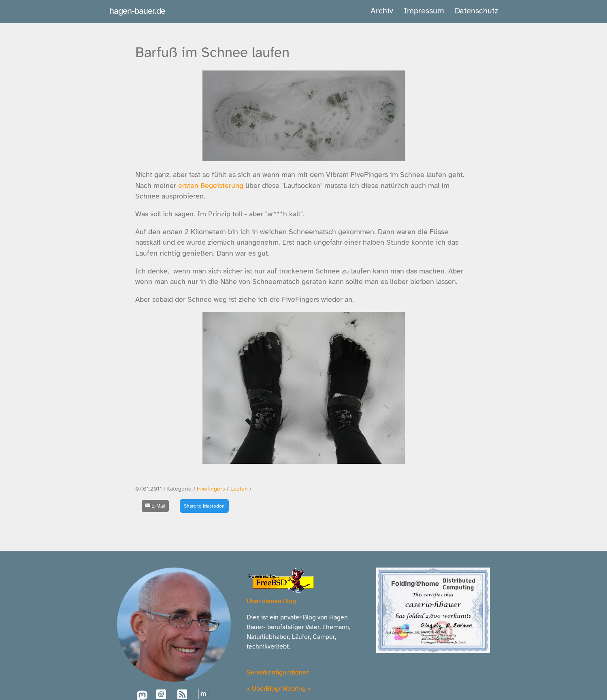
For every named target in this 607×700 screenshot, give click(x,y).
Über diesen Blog (271, 601)
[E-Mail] (155, 506)
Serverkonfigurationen (278, 672)
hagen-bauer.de (137, 11)
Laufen (239, 489)
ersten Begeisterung (211, 186)
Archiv (382, 11)
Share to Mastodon (204, 506)
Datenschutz (476, 11)
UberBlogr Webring (279, 689)
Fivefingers (211, 489)
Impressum (424, 11)
